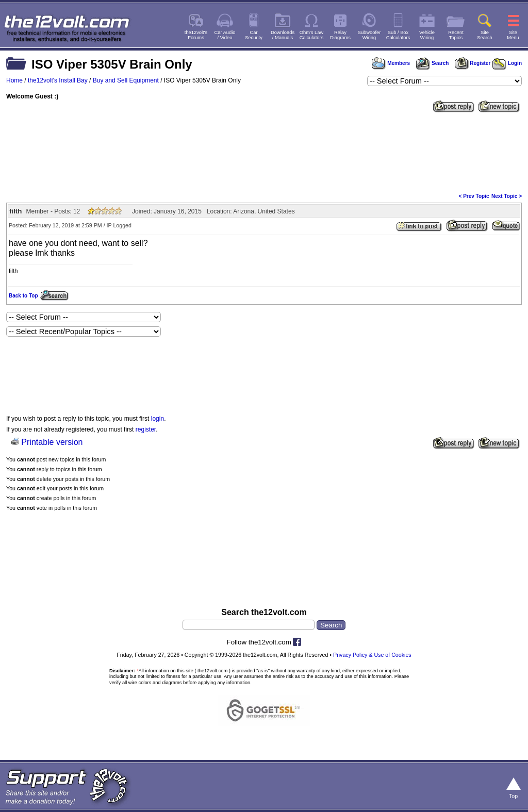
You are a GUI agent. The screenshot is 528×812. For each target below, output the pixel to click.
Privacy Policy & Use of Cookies (372, 655)
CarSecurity (254, 35)
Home (14, 80)
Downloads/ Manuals (283, 35)
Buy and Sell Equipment (126, 80)
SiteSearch (485, 35)
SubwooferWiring (369, 35)
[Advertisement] (264, 152)
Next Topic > (507, 196)
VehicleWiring (427, 35)
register (146, 429)
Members (391, 63)
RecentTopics (456, 35)
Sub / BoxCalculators (398, 35)
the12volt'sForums (196, 35)
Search (432, 63)
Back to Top (23, 296)
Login (507, 63)
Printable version (52, 442)
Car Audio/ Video (225, 35)
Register (473, 63)
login (158, 419)
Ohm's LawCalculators (312, 35)
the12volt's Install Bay (58, 80)
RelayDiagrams (340, 35)
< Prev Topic (474, 196)
